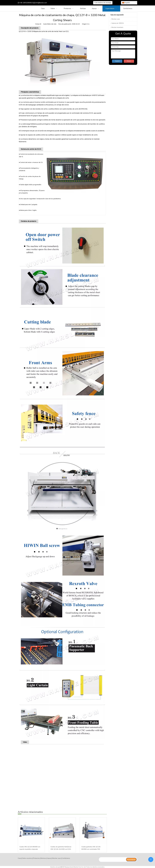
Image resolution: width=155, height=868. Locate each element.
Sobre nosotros (27, 858)
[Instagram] (72, 3)
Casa (19, 858)
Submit (117, 61)
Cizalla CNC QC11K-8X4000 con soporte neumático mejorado (30, 848)
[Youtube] (69, 3)
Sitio (88, 24)
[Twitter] (66, 3)
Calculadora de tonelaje (103, 3)
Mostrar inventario (117, 27)
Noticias (43, 858)
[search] (112, 860)
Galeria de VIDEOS (118, 23)
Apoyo (49, 858)
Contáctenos (66, 858)
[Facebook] (60, 3)
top (151, 859)
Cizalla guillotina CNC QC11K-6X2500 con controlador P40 (91, 848)
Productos (36, 858)
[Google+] (63, 3)
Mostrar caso (116, 19)
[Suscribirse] (131, 860)
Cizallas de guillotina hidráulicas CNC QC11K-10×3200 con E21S (61, 848)
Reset (129, 61)
